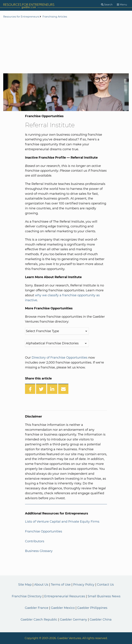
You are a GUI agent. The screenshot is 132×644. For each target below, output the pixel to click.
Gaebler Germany (73, 620)
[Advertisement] (66, 46)
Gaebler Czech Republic (39, 620)
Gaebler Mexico (63, 608)
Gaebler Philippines (92, 608)
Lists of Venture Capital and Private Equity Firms (62, 522)
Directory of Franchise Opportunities (60, 358)
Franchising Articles (55, 17)
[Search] (107, 5)
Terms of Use (61, 585)
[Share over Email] (63, 389)
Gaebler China (101, 620)
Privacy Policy (84, 585)
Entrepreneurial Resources (65, 596)
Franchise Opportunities (44, 531)
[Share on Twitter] (41, 389)
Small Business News (104, 596)
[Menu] (122, 5)
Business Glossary (39, 551)
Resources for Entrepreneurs (21, 17)
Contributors (35, 541)
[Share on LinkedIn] (52, 389)
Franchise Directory (27, 596)
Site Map (25, 585)
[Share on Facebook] (30, 389)
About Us (41, 585)
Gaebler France (37, 608)
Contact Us (105, 585)
